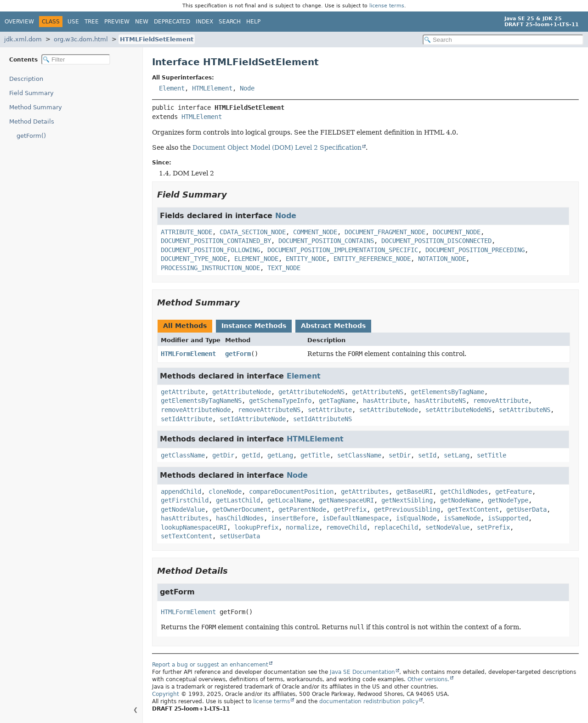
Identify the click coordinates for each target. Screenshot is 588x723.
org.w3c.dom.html (81, 39)
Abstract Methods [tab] (333, 326)
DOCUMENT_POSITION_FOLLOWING (210, 250)
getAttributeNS (378, 392)
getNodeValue (183, 509)
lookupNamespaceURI (194, 527)
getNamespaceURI (346, 500)
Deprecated (172, 22)
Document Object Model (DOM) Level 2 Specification (277, 147)
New (142, 22)
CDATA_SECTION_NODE (253, 232)
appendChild (181, 491)
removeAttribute (501, 401)
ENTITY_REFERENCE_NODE (372, 259)
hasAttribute (385, 401)
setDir (400, 455)
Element (172, 88)
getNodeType (508, 500)
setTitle (492, 455)
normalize (302, 527)
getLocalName (289, 500)
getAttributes (365, 491)
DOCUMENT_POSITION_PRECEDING (475, 250)
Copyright (166, 694)
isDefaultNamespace (356, 518)
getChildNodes (464, 491)
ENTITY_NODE (306, 259)
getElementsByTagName (447, 392)
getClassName (183, 455)
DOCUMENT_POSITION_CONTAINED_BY (216, 241)
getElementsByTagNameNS (201, 401)
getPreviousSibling (407, 509)
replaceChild (396, 527)
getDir (223, 455)
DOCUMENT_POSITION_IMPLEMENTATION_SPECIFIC (343, 250)
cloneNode (225, 491)
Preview (117, 22)
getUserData (526, 509)
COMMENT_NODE (315, 232)
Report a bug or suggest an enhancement (210, 665)
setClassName (359, 455)
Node (247, 88)
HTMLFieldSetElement (157, 39)
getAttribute (183, 392)
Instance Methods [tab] (254, 326)
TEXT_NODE (284, 268)
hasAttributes (185, 518)
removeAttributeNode (196, 410)
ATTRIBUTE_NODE (187, 232)
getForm (238, 354)
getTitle (315, 455)
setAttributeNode (389, 410)
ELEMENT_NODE (256, 259)
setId (427, 455)
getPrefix (350, 509)
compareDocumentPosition (291, 491)
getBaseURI (414, 491)
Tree (92, 22)
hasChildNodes (240, 518)
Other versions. (428, 679)
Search (230, 22)
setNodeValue (447, 527)
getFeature (514, 491)
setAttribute (330, 410)
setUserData (240, 536)
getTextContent (473, 509)
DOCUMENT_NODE (457, 232)
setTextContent (187, 536)
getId (251, 455)
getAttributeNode (242, 392)
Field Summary (31, 93)
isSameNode (462, 518)
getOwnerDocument (242, 509)
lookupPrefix (256, 527)
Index (204, 22)
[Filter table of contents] (76, 59)
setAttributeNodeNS (458, 410)
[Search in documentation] (503, 40)
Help (253, 22)
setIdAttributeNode (253, 419)
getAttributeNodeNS (311, 392)
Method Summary (36, 107)
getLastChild (238, 500)
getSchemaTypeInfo (280, 401)
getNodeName (460, 500)
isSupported (508, 518)
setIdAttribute (187, 419)
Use (73, 22)
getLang (280, 455)
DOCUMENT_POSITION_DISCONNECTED (436, 241)
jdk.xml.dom (23, 39)
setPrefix (493, 527)
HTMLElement (212, 88)
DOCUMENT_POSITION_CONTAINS (326, 241)
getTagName (337, 401)
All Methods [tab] (185, 326)
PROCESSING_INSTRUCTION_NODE (210, 268)
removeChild (346, 527)
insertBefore (293, 518)
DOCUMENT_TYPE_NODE (194, 259)
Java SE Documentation (362, 672)
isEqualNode (416, 518)
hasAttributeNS (440, 401)
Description (26, 79)
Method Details (32, 121)
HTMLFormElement (188, 354)
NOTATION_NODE (442, 259)
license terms (387, 6)
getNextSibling (407, 500)
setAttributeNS (525, 410)
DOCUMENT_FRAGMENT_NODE (385, 232)
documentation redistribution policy (369, 701)
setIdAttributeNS (322, 419)
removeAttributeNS (269, 410)
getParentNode (302, 509)
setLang (457, 455)
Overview (19, 22)
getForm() (31, 136)
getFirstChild (185, 500)
